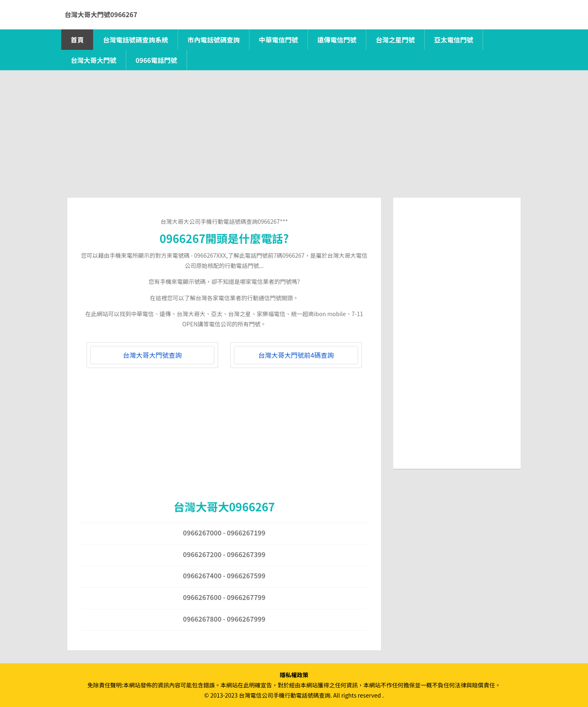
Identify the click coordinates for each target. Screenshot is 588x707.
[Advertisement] (294, 141)
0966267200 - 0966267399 (224, 554)
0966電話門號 (156, 60)
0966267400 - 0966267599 (224, 575)
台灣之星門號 (395, 40)
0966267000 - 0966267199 (224, 533)
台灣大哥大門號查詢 (152, 355)
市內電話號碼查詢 (214, 40)
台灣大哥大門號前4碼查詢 (296, 355)
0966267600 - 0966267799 (224, 597)
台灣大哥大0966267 (224, 506)
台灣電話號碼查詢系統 (136, 40)
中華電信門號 (278, 40)
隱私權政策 (294, 675)
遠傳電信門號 (337, 40)
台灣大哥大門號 (94, 60)
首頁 (77, 40)
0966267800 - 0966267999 (224, 619)
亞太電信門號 (454, 40)
